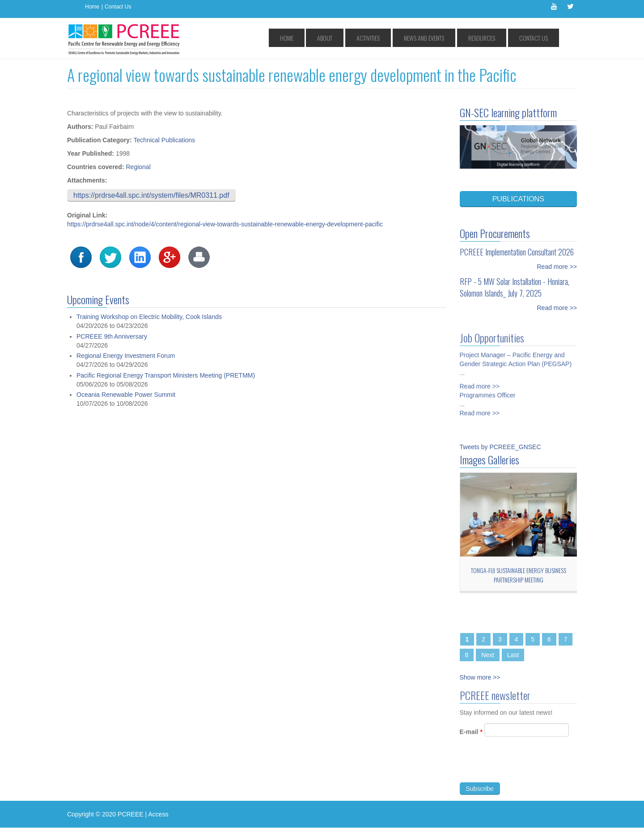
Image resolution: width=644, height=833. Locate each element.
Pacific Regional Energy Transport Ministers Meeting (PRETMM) (166, 375)
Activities (406, 38)
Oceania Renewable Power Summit (126, 395)
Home (92, 7)
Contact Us (118, 7)
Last (513, 655)
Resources (497, 38)
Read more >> (557, 267)
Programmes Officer (488, 392)
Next (488, 655)
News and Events (451, 38)
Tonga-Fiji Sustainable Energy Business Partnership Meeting (519, 575)
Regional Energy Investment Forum (126, 356)
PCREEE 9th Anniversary (112, 336)
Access (158, 814)
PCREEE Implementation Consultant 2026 (517, 252)
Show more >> (480, 677)
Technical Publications (165, 140)
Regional (138, 167)
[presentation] (528, 768)
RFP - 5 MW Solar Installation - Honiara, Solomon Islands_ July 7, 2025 (515, 287)
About (374, 38)
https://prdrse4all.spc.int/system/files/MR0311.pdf (151, 195)
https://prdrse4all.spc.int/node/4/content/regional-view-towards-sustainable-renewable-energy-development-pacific (225, 224)
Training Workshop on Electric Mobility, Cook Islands (149, 317)
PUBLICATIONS (518, 199)
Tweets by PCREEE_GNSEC (500, 447)
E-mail (471, 735)
